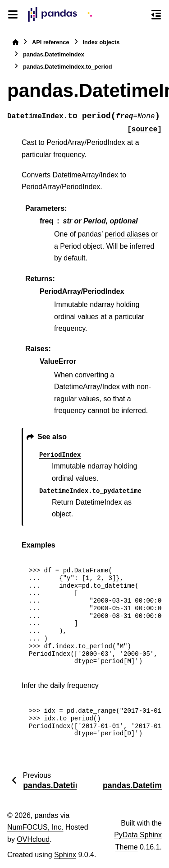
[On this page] (156, 14)
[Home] (15, 42)
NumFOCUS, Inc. (35, 827)
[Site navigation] (13, 14)
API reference (51, 42)
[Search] (140, 15)
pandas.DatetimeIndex (54, 54)
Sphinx (65, 855)
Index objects (101, 42)
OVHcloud (33, 839)
